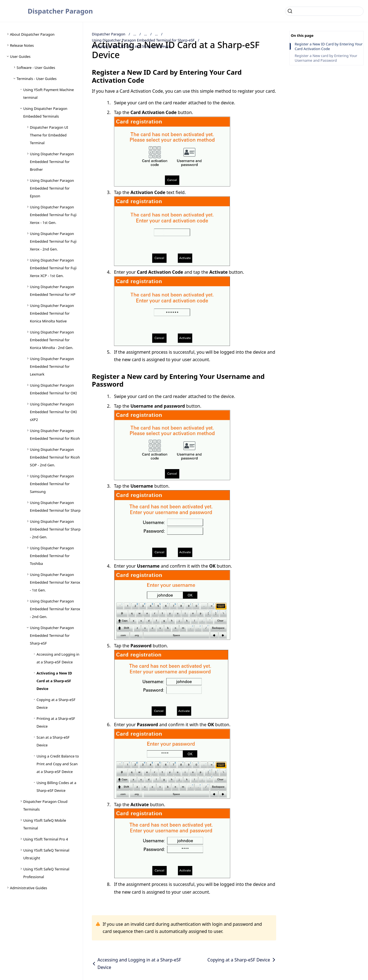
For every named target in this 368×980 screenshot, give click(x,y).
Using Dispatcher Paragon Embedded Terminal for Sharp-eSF (143, 40)
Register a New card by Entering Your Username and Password (326, 58)
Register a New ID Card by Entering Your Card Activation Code (329, 46)
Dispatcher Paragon (60, 11)
